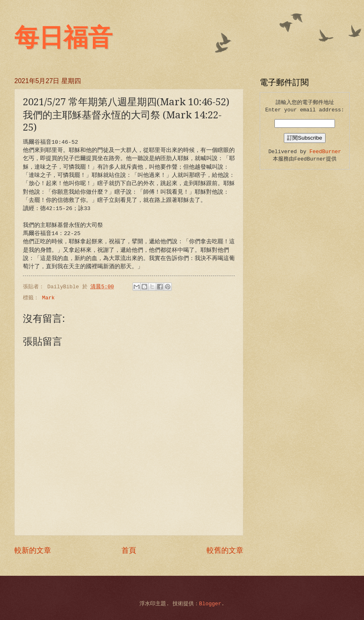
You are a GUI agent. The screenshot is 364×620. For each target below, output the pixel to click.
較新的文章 (33, 551)
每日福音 (63, 38)
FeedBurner (325, 152)
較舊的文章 (225, 551)
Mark (48, 298)
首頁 (129, 551)
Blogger (210, 604)
